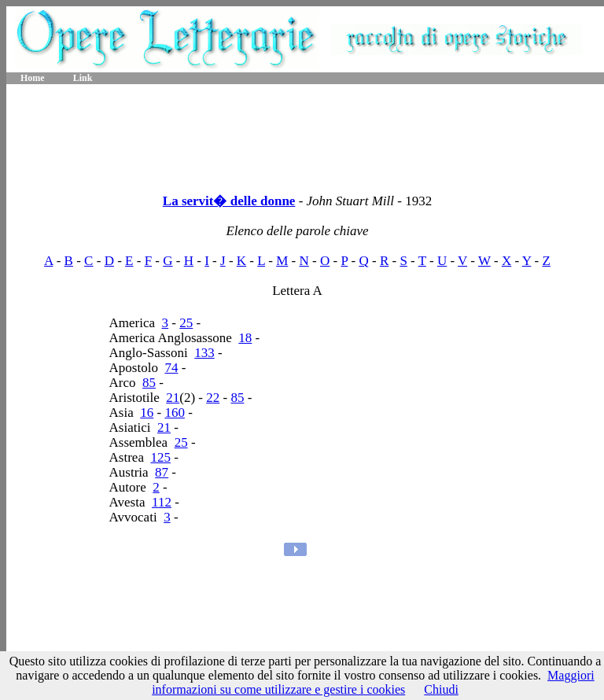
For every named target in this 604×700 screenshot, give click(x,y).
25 (186, 323)
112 (162, 502)
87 (162, 472)
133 (204, 353)
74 (171, 368)
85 (149, 383)
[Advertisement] (305, 134)
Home (33, 78)
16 (147, 413)
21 (173, 398)
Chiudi (441, 689)
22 (213, 398)
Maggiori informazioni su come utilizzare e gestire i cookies (373, 682)
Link (83, 78)
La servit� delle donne (229, 201)
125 (160, 457)
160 (175, 413)
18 (245, 338)
